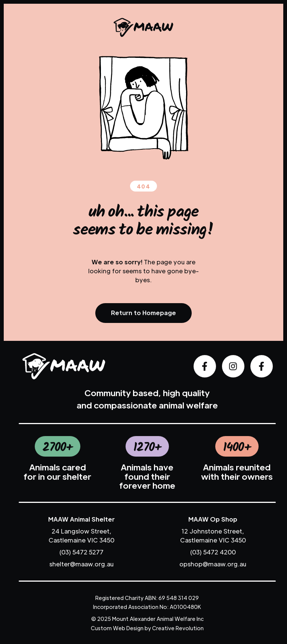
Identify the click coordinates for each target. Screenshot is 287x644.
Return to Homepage (143, 313)
